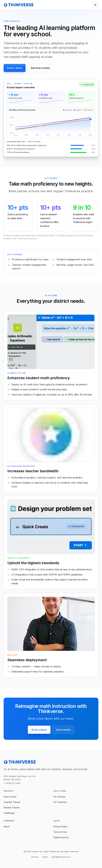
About (7, 826)
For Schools (59, 797)
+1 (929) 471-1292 (12, 783)
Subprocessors (61, 837)
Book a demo (15, 68)
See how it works (40, 68)
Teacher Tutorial (12, 802)
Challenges (9, 813)
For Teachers (60, 802)
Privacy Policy (61, 826)
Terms (45, 857)
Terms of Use (60, 832)
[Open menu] (95, 5)
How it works (63, 730)
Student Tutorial (11, 808)
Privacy (35, 857)
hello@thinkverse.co (61, 857)
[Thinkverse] (19, 5)
